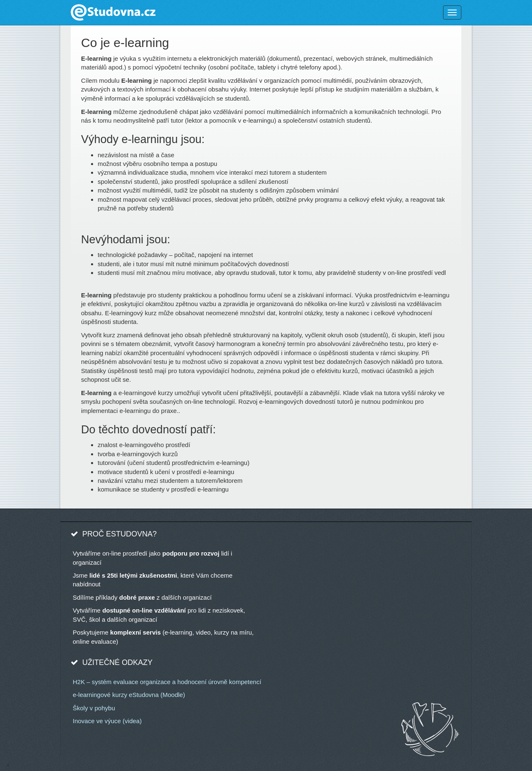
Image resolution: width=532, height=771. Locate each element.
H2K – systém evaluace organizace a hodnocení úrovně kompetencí (167, 682)
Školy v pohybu (94, 708)
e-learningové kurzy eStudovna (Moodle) (129, 695)
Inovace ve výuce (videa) (107, 721)
